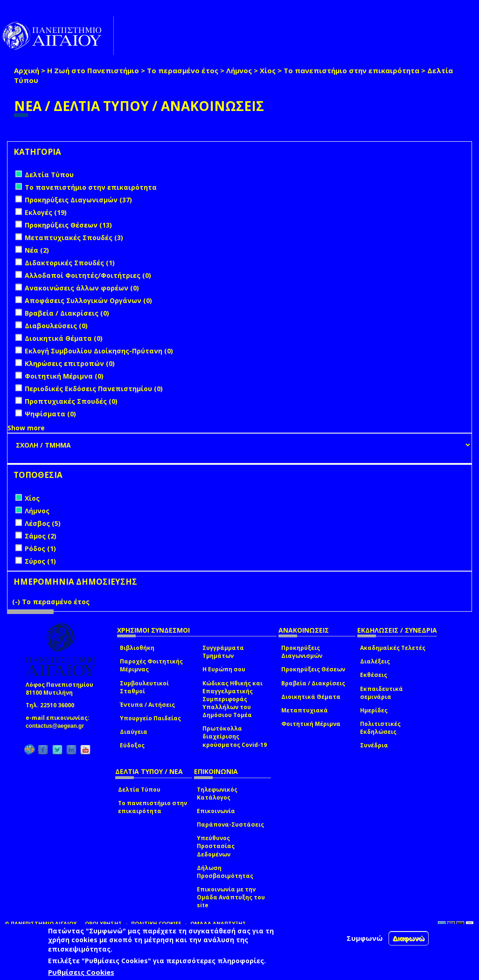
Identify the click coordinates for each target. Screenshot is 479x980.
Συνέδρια (374, 745)
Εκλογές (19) (46, 212)
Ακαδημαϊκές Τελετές (393, 648)
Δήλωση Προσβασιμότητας (225, 872)
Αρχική (27, 70)
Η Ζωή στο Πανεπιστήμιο (93, 70)
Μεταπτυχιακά (305, 710)
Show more (26, 428)
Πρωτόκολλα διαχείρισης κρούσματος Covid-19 (235, 736)
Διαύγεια (134, 732)
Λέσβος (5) (43, 523)
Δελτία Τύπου (139, 790)
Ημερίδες (374, 710)
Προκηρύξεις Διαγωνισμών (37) (78, 200)
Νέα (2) (37, 250)
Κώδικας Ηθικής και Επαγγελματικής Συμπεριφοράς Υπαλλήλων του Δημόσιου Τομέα (233, 699)
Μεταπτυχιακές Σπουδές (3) (74, 238)
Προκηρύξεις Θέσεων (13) (68, 225)
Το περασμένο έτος (183, 70)
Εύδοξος (132, 745)
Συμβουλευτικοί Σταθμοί (144, 687)
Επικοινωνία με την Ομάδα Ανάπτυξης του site (231, 897)
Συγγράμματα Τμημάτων (223, 652)
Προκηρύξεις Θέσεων (313, 669)
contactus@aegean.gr (58, 726)
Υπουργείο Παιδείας (150, 718)
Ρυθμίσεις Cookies (81, 972)
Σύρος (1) (40, 561)
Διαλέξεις (375, 661)
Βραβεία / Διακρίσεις (313, 683)
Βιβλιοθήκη (137, 648)
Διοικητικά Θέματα (311, 697)
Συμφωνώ (365, 938)
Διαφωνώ (409, 938)
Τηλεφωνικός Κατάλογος (217, 794)
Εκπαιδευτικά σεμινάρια (382, 693)
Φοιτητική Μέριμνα (311, 724)
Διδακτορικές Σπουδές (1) (70, 263)
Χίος (268, 70)
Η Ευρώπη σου (224, 669)
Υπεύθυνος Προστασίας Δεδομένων (216, 846)
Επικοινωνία (216, 811)
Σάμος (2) (41, 536)
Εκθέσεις (374, 675)
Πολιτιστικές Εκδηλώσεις (380, 728)
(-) (17, 602)
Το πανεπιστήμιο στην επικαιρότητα (351, 70)
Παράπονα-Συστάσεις (230, 825)
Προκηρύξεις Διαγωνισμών (302, 652)
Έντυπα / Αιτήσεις (147, 705)
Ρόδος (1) (40, 549)
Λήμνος (239, 70)
